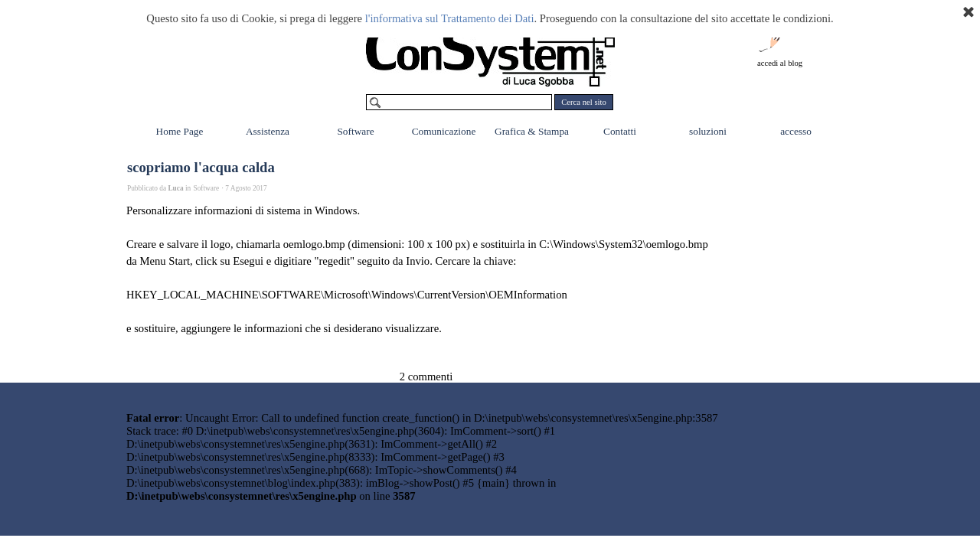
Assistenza (268, 131)
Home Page (180, 131)
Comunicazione (444, 131)
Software (355, 131)
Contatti (620, 131)
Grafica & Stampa (532, 131)
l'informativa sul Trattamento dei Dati (450, 18)
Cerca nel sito (584, 102)
